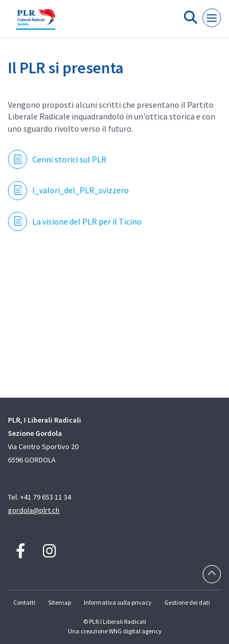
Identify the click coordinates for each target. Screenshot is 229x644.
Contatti (24, 602)
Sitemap (60, 602)
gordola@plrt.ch (34, 510)
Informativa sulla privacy (118, 602)
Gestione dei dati (187, 602)
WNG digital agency (135, 631)
